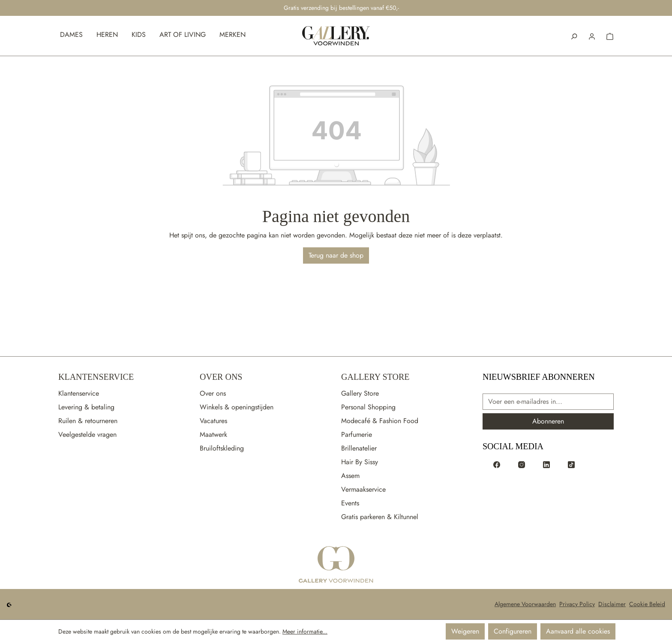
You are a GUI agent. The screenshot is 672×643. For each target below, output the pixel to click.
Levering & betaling (86, 407)
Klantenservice (96, 377)
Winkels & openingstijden (237, 407)
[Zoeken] (574, 36)
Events (350, 503)
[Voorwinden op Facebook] (497, 464)
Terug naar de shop (336, 255)
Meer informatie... (305, 631)
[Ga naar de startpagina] (336, 565)
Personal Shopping (368, 407)
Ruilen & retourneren (88, 421)
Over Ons (221, 377)
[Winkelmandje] (610, 36)
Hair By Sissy (360, 462)
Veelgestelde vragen (87, 434)
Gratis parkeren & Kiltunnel (380, 517)
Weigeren (465, 631)
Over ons (213, 393)
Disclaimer (612, 604)
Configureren (513, 631)
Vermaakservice (363, 489)
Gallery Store (375, 377)
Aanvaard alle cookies (578, 631)
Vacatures (213, 421)
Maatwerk (213, 434)
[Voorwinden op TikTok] (571, 464)
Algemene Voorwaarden (525, 604)
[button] (592, 36)
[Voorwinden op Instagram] (522, 464)
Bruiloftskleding (222, 448)
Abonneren (548, 421)
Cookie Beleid (647, 604)
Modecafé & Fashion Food (380, 421)
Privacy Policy (577, 604)
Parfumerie (357, 434)
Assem (350, 476)
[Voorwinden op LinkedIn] (546, 464)
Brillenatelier (359, 448)
